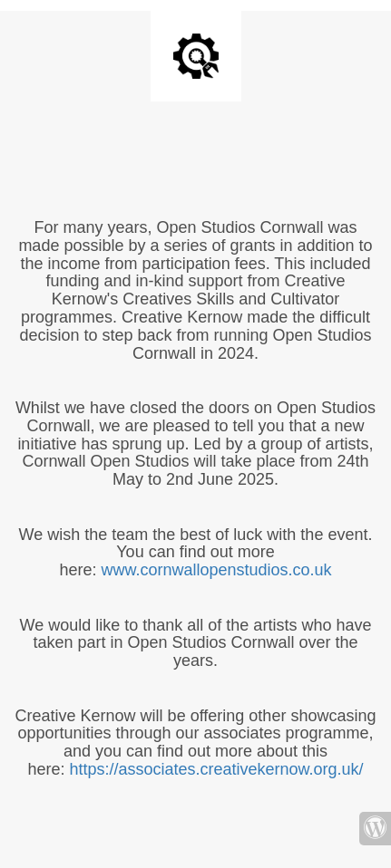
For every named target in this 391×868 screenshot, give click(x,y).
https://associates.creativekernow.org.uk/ (216, 769)
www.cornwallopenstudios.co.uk (216, 570)
